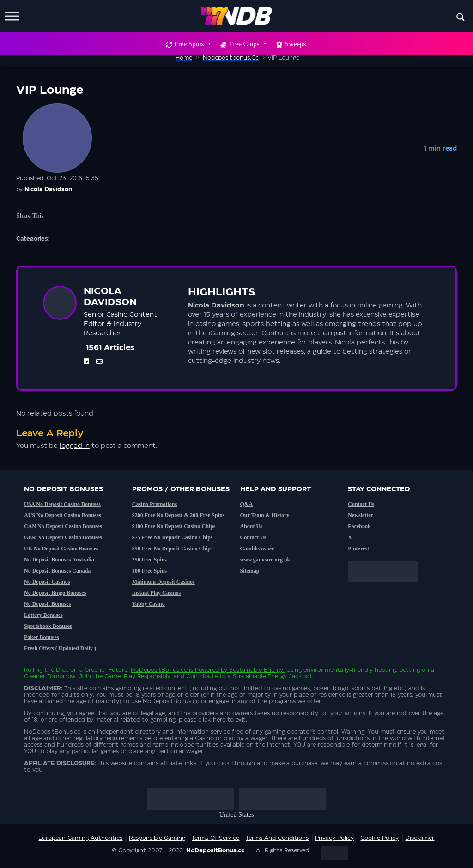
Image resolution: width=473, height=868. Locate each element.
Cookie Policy (379, 838)
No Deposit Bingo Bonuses (55, 593)
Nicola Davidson (48, 189)
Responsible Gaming (157, 838)
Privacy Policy (334, 838)
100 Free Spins (149, 571)
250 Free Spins (149, 560)
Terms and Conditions (277, 838)
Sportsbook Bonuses (48, 626)
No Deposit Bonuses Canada (57, 571)
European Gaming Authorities (80, 838)
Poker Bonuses (41, 637)
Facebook (359, 526)
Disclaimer (420, 838)
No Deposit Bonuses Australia (59, 560)
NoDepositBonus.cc (159, 670)
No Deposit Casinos (47, 582)
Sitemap (250, 571)
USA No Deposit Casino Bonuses (62, 504)
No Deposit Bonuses (47, 604)
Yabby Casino (149, 604)
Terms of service (215, 838)
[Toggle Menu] (12, 16)
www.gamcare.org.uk (265, 560)
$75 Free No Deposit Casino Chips (173, 537)
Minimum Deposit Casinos (164, 582)
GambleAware (257, 549)
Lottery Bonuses (43, 615)
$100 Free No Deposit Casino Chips (174, 526)
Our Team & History (265, 515)
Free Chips (247, 44)
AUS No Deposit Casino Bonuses (63, 515)
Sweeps (296, 44)
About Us (251, 526)
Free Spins (192, 44)
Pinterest (358, 549)
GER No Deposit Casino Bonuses (63, 537)
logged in (75, 446)
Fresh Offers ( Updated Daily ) (60, 648)
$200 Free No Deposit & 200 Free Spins (179, 515)
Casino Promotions (155, 504)
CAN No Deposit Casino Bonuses (63, 526)
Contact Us (253, 537)
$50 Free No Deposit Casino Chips (173, 549)
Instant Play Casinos (156, 593)
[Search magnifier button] (461, 17)
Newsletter (361, 515)
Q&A (247, 504)
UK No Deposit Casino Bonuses (61, 549)
